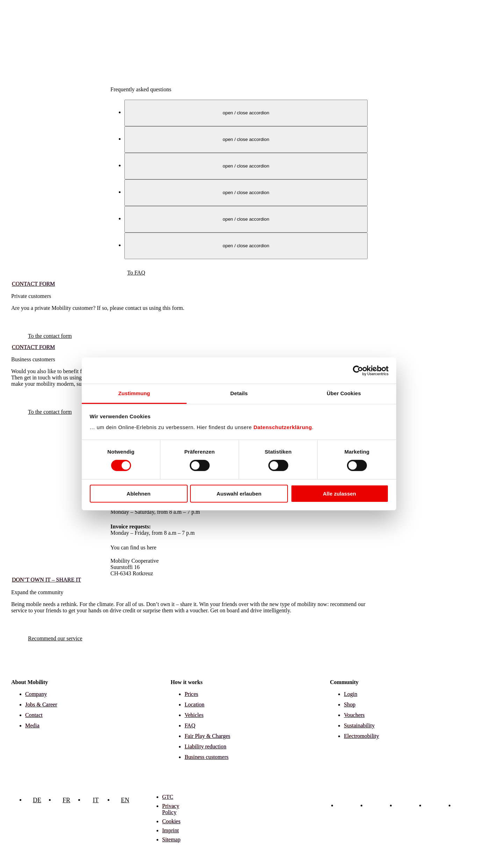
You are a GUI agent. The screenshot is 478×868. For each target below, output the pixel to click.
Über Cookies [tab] (344, 393)
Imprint (171, 830)
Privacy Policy (171, 809)
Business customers (207, 757)
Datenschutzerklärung (283, 427)
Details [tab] (239, 393)
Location (194, 705)
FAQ (190, 725)
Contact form (33, 284)
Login (350, 694)
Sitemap (171, 839)
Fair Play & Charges (207, 736)
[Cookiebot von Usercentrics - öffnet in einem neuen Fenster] (358, 370)
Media (32, 725)
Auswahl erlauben (239, 494)
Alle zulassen (339, 494)
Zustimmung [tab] (134, 393)
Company (36, 694)
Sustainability (359, 725)
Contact (34, 715)
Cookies (171, 821)
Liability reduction (205, 746)
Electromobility (361, 736)
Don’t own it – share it (46, 580)
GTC (168, 797)
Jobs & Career (41, 705)
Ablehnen (138, 494)
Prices (191, 694)
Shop (350, 705)
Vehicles (194, 715)
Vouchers (354, 715)
